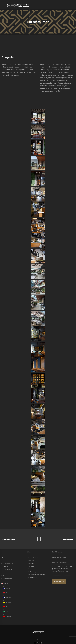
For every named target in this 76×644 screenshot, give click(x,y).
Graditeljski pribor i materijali (37, 574)
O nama (5, 566)
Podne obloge (33, 571)
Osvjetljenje (32, 563)
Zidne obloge (32, 568)
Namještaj (32, 560)
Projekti (5, 575)
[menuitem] (12, 582)
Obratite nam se (8, 578)
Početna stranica (8, 564)
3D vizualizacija (33, 576)
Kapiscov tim (9, 569)
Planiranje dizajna (34, 558)
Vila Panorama (69, 540)
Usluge (5, 573)
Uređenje (31, 566)
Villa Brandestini (8, 540)
